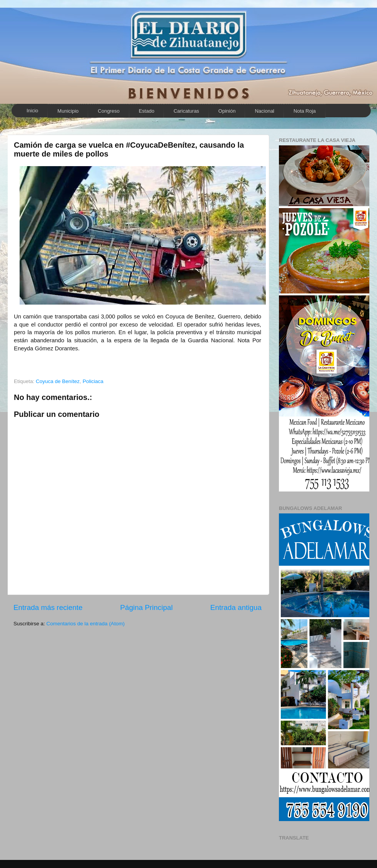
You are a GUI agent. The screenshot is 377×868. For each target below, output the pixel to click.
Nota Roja (305, 111)
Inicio (32, 111)
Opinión (227, 111)
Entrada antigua (236, 607)
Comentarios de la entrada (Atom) (86, 624)
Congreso (108, 111)
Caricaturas (186, 111)
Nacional (264, 111)
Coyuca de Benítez (58, 381)
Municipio (68, 111)
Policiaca (93, 381)
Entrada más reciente (48, 607)
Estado (147, 111)
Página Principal (146, 607)
